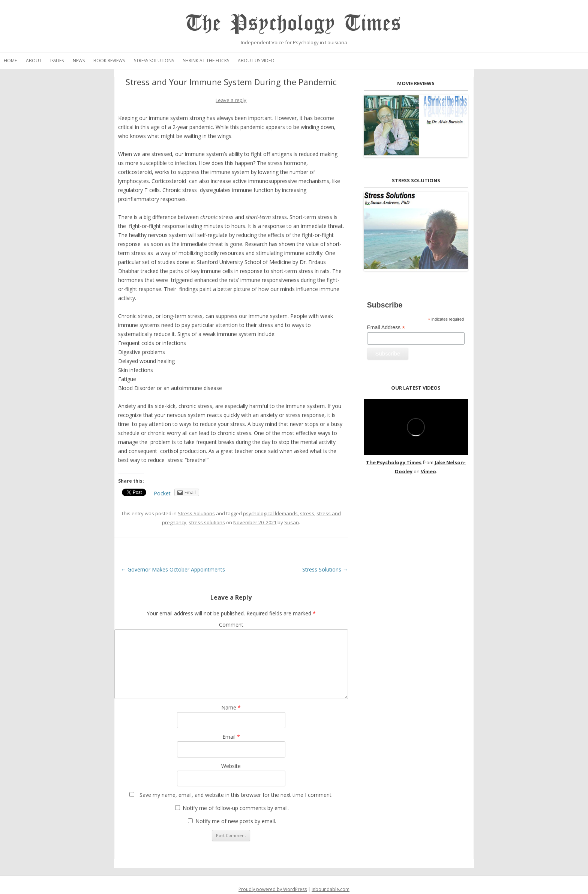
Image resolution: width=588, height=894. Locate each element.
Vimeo (428, 471)
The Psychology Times (294, 23)
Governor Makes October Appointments (173, 569)
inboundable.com (331, 889)
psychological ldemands (270, 513)
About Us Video (256, 61)
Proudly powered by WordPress (273, 889)
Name (231, 707)
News (79, 61)
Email (231, 737)
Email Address (386, 328)
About (34, 61)
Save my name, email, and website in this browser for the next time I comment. (236, 795)
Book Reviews (109, 61)
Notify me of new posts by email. (236, 821)
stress (307, 513)
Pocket (162, 493)
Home (10, 61)
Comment (231, 625)
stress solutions (207, 522)
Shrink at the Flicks (206, 61)
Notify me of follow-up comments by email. (236, 808)
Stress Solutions (154, 61)
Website (231, 766)
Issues (57, 61)
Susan (292, 522)
